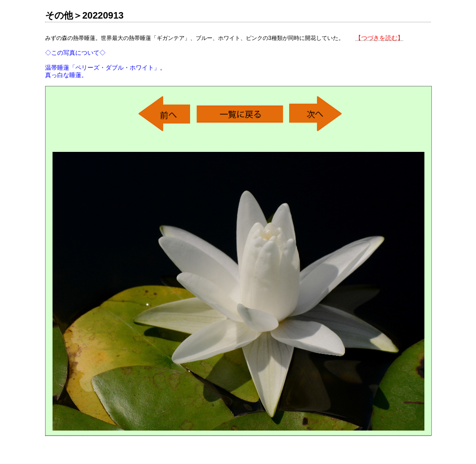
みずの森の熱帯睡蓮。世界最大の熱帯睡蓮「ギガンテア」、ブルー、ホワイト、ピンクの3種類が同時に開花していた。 (224, 56)
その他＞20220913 (84, 15)
